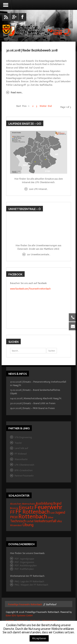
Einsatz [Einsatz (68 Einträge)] (26, 507)
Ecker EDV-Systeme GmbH (19, 616)
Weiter (43, 106)
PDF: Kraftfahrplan (24, 569)
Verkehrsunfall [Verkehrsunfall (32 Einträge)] (45, 521)
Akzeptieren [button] (39, 638)
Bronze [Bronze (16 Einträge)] (14, 508)
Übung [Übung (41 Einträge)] (28, 525)
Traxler (18, 443)
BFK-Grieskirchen (24, 470)
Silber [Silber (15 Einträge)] (51, 517)
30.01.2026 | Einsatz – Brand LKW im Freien (33, 403)
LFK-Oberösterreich (24, 465)
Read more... (17, 92)
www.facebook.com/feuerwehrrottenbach (30, 289)
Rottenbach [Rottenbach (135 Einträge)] (33, 516)
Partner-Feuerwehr (24, 476)
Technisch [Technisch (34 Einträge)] (18, 521)
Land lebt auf (21, 448)
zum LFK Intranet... (38, 189)
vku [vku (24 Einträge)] (59, 521)
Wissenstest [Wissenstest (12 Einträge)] (16, 525)
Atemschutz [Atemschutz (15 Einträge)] (29, 504)
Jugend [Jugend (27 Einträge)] (60, 512)
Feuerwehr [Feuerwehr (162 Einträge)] (48, 507)
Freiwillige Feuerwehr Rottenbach (25, 604)
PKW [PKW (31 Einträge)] (14, 517)
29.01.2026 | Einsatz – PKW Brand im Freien (32, 408)
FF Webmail (21, 454)
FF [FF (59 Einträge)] (13, 512)
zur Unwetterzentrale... (39, 254)
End (50, 106)
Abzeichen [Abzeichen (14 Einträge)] (16, 504)
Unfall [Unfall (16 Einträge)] (30, 521)
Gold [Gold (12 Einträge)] (52, 513)
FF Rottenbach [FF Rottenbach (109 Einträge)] (33, 512)
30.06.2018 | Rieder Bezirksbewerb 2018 (32, 50)
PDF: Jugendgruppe (24, 559)
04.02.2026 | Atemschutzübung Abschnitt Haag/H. (36, 398)
